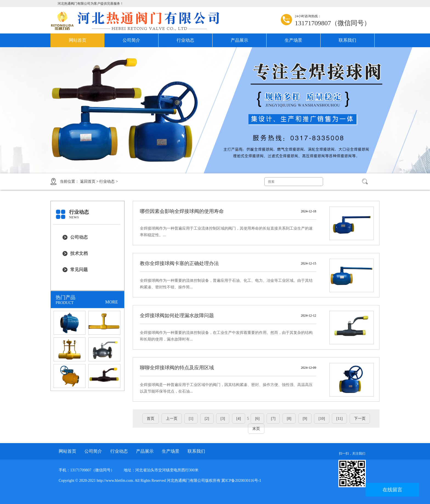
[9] (305, 419)
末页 (256, 429)
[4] (239, 419)
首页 (151, 419)
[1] (191, 419)
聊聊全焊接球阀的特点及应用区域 (177, 368)
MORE (112, 302)
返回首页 (88, 181)
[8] (289, 419)
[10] (322, 419)
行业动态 (185, 40)
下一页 (360, 419)
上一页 (172, 419)
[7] (273, 419)
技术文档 (79, 253)
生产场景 (293, 40)
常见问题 (79, 270)
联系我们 (347, 40)
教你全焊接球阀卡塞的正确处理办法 (179, 263)
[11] (339, 419)
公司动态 (79, 237)
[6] (257, 419)
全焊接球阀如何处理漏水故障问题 (177, 316)
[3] (223, 419)
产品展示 (239, 40)
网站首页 (78, 40)
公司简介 (131, 40)
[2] (207, 419)
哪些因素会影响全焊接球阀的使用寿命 (182, 211)
